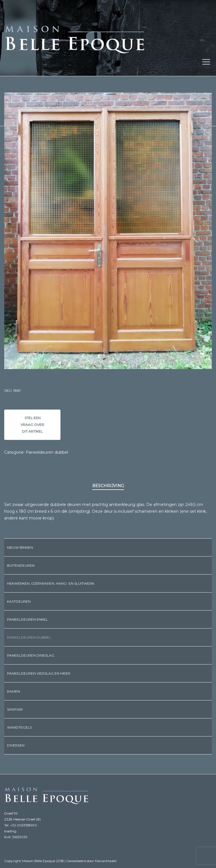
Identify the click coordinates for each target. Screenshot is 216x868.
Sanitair (15, 709)
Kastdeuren (19, 601)
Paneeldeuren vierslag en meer (39, 673)
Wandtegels (19, 727)
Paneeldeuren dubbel (47, 452)
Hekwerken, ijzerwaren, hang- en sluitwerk (51, 583)
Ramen (13, 691)
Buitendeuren (21, 565)
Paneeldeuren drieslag (31, 655)
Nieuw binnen (20, 547)
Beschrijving (108, 486)
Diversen (16, 745)
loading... (12, 831)
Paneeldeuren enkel (27, 619)
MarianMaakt (106, 861)
